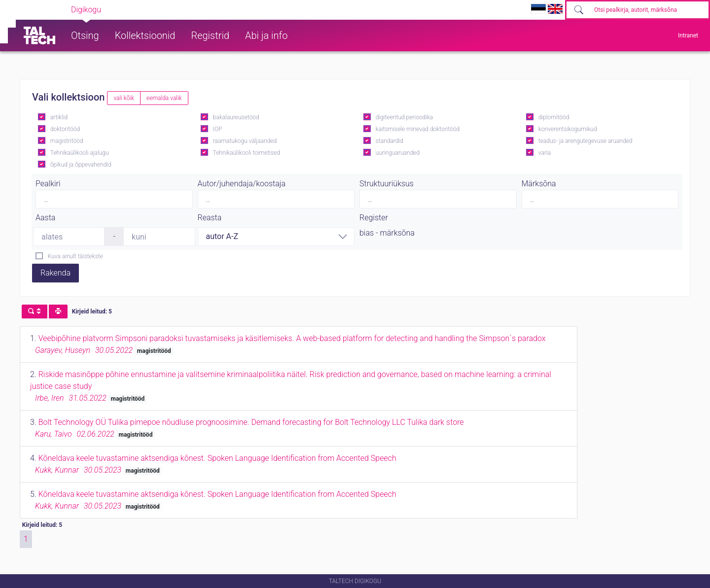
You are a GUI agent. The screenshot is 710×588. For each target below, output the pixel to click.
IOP (218, 129)
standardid (390, 141)
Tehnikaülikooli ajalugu (80, 153)
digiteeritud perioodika (404, 117)
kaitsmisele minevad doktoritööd (418, 129)
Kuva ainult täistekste (75, 256)
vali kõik (124, 98)
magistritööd (67, 141)
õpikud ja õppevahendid (81, 165)
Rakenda (55, 273)
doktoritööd (65, 129)
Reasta (210, 218)
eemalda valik (164, 98)
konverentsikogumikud (568, 129)
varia (545, 153)
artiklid (59, 117)
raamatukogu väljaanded (245, 141)
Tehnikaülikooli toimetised (247, 153)
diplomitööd (554, 117)
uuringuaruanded (398, 153)
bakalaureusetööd (236, 117)
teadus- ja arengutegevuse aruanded (586, 141)
